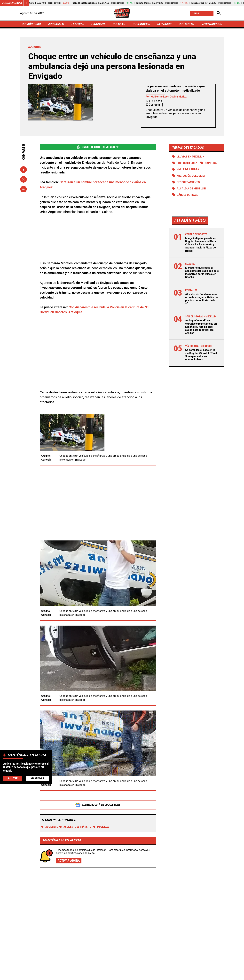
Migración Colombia (191, 176)
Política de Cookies (186, 976)
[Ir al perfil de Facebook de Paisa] (111, 948)
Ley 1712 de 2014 (213, 976)
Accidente (50, 790)
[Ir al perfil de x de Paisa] (121, 948)
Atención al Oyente (118, 976)
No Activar (37, 778)
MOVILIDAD (101, 790)
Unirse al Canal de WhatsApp (98, 147)
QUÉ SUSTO (186, 24)
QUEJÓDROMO (31, 24)
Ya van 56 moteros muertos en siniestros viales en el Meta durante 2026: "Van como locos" (191, 871)
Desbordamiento (188, 182)
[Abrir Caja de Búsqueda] (219, 13)
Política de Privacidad (89, 976)
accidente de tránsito (75, 790)
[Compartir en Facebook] (24, 170)
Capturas (212, 163)
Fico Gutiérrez (187, 163)
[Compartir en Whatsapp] (24, 189)
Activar (13, 778)
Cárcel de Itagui (188, 195)
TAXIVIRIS (78, 24)
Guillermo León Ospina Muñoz (169, 97)
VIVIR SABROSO (212, 24)
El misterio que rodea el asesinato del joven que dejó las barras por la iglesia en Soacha (202, 273)
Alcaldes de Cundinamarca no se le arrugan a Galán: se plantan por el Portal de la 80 (202, 299)
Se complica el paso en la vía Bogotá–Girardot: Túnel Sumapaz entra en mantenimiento (201, 355)
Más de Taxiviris (46, 851)
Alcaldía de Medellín (191, 189)
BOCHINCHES (141, 24)
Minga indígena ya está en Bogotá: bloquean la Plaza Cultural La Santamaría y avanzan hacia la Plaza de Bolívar (201, 245)
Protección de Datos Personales (152, 976)
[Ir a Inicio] (122, 13)
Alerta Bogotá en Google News (98, 768)
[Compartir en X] (24, 180)
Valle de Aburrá (188, 169)
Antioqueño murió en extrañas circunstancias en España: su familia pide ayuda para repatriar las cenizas (201, 327)
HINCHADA (98, 24)
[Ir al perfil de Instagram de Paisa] (133, 948)
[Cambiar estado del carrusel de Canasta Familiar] (26, 3)
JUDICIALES (56, 24)
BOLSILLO (119, 24)
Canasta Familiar (12, 3)
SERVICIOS (164, 24)
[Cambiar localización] (202, 13)
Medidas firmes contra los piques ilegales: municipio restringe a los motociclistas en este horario (118, 891)
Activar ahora (69, 824)
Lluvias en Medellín (191, 157)
